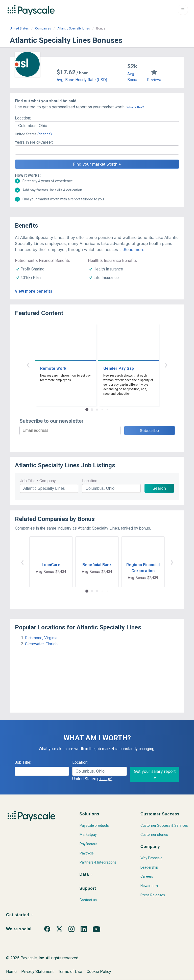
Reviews (155, 80)
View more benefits (34, 291)
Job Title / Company (38, 481)
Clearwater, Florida (41, 644)
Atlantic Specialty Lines (74, 28)
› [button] (166, 364)
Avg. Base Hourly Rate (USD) (82, 80)
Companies (43, 28)
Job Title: (23, 762)
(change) (45, 134)
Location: (23, 118)
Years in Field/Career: (34, 142)
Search (159, 488)
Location (90, 481)
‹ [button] (28, 364)
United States (19, 28)
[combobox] (97, 126)
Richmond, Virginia (41, 638)
